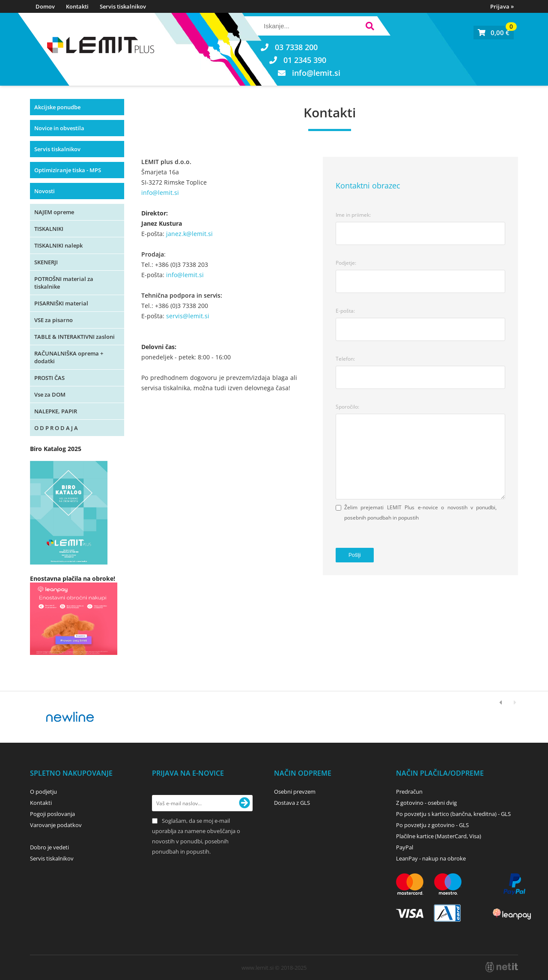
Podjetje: (346, 263)
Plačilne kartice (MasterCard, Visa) (439, 836)
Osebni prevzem (295, 792)
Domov (45, 6)
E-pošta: (345, 311)
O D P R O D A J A (56, 428)
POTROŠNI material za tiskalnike (64, 283)
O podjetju (43, 792)
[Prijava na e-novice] (244, 803)
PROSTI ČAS (49, 378)
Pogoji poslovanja (52, 814)
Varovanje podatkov (56, 825)
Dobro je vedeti (49, 847)
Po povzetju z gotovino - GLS (432, 825)
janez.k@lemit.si (189, 234)
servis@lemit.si (188, 316)
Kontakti (77, 6)
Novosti (45, 191)
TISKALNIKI (49, 229)
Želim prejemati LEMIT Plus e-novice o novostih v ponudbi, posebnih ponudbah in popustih (420, 512)
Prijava (502, 6)
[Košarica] (494, 33)
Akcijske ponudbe (57, 107)
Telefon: (345, 359)
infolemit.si (316, 73)
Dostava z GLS (292, 803)
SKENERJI (46, 262)
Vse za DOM (50, 394)
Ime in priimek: (353, 215)
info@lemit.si (160, 193)
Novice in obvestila (59, 128)
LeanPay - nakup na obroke (431, 858)
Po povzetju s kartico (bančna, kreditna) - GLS (453, 814)
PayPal (405, 847)
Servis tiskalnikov (123, 6)
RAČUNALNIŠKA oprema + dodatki (69, 357)
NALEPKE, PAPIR (56, 411)
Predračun (409, 792)
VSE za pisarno (54, 320)
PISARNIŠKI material (61, 303)
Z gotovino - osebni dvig (426, 803)
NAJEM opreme (54, 212)
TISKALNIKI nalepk (58, 245)
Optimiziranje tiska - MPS (68, 170)
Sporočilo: (347, 407)
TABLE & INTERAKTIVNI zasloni (74, 337)
